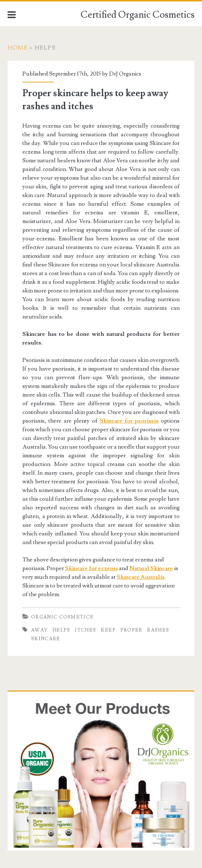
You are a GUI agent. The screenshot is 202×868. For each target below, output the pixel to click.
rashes (158, 630)
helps (61, 630)
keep (108, 630)
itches (85, 630)
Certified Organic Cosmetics (137, 15)
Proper (132, 630)
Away (39, 630)
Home (18, 48)
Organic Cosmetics (62, 617)
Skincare (46, 639)
